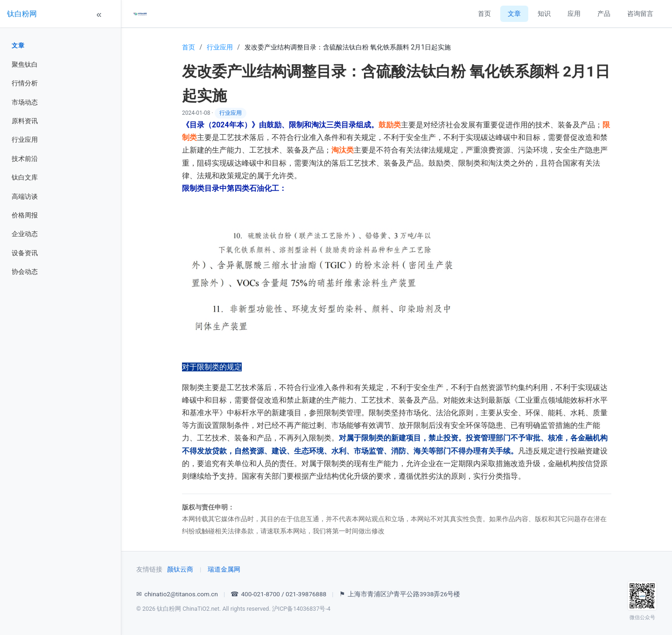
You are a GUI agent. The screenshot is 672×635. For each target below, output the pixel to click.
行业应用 (25, 140)
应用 (574, 14)
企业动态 (25, 234)
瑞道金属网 (224, 569)
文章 (18, 45)
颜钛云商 (180, 569)
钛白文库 (25, 177)
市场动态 (25, 102)
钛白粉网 (22, 14)
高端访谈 (25, 196)
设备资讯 (25, 253)
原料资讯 (25, 121)
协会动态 (25, 272)
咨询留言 (640, 14)
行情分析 (25, 83)
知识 (544, 14)
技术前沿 (25, 159)
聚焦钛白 (25, 64)
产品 (604, 14)
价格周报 (25, 215)
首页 (484, 14)
